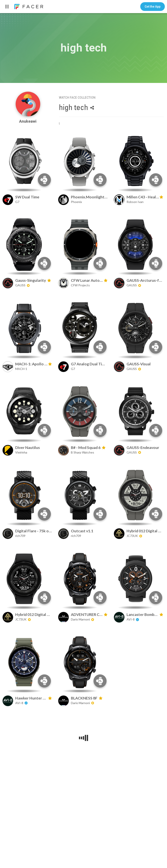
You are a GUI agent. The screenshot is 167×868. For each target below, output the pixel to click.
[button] (153, 7)
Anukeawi (28, 121)
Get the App (153, 7)
